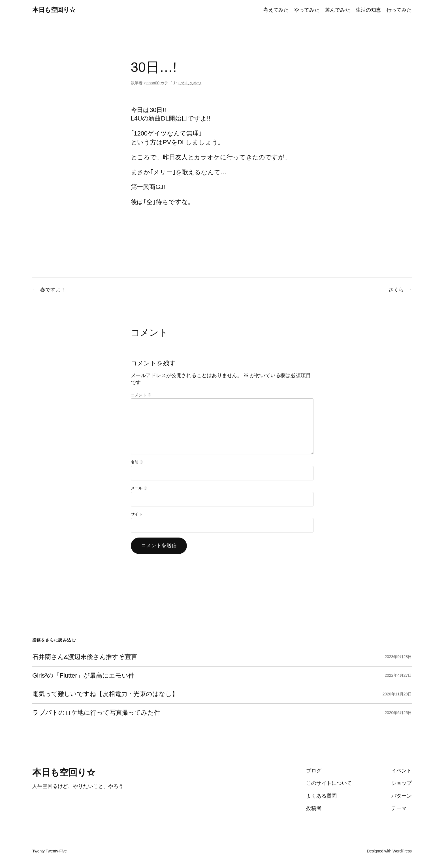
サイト (137, 514)
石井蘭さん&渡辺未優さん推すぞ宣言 (85, 657)
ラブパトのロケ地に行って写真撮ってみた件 (96, 713)
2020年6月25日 (398, 713)
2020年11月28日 (397, 694)
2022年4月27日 (398, 675)
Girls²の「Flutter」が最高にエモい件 (83, 676)
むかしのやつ (190, 83)
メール (139, 488)
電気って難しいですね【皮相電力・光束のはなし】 (105, 694)
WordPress (402, 851)
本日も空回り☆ (54, 10)
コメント (141, 395)
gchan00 (152, 83)
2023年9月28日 (398, 657)
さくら (396, 290)
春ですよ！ (53, 290)
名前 (137, 462)
